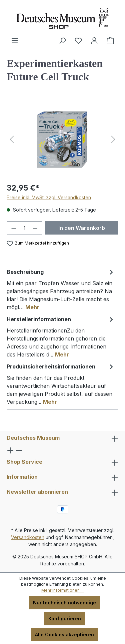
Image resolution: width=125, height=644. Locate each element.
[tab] (61, 289)
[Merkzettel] (78, 41)
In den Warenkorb (82, 228)
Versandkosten (28, 537)
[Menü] (15, 41)
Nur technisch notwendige (64, 603)
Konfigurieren (65, 619)
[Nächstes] (113, 139)
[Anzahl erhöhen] (35, 228)
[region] (62, 139)
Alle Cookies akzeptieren (64, 635)
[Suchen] (62, 41)
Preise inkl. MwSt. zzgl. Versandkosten (49, 197)
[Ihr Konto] (94, 41)
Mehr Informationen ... (62, 590)
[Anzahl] (24, 228)
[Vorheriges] (12, 139)
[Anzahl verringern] (14, 228)
